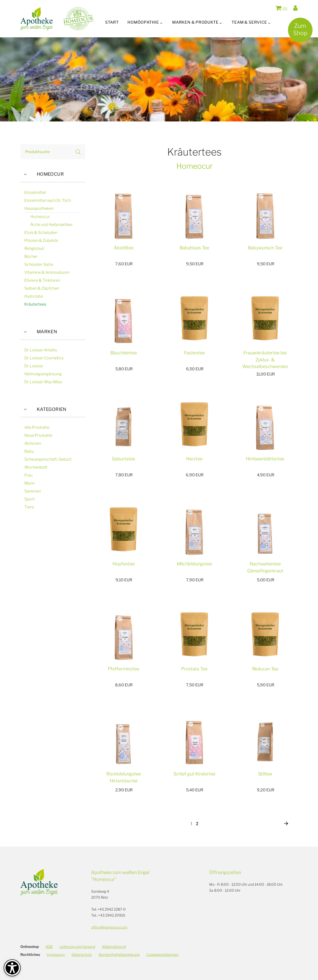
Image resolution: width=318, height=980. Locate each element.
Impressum (56, 954)
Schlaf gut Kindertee (194, 774)
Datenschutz (82, 954)
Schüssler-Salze (39, 264)
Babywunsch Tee (265, 248)
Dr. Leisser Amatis (41, 350)
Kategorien (43, 409)
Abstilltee (124, 248)
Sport (30, 499)
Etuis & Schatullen (41, 233)
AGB (49, 947)
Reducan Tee (265, 669)
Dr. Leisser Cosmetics (44, 358)
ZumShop (298, 31)
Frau (28, 475)
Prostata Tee (194, 669)
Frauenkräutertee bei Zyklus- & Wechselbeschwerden (265, 360)
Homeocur (42, 174)
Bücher (31, 256)
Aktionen (33, 443)
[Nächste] (286, 824)
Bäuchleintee (124, 353)
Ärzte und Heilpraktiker (52, 225)
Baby (29, 451)
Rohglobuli (34, 248)
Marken (39, 332)
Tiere (29, 507)
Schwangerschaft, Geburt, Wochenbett (48, 463)
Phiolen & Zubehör (41, 241)
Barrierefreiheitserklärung (119, 954)
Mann (29, 483)
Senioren (33, 491)
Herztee (194, 459)
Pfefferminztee (123, 669)
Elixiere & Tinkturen (42, 280)
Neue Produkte (38, 435)
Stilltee (265, 774)
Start (111, 22)
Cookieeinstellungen (162, 954)
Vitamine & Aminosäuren (47, 272)
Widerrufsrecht (114, 947)
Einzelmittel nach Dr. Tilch (48, 200)
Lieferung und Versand (77, 947)
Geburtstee (123, 459)
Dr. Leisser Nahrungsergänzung (43, 370)
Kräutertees (35, 304)
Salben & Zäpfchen (42, 288)
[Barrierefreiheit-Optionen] (12, 968)
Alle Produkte (37, 427)
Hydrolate (34, 296)
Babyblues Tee (194, 248)
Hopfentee (124, 564)
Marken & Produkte (196, 22)
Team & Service (250, 22)
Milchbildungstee (194, 564)
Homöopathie (143, 22)
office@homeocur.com (109, 927)
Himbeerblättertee (265, 459)
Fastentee (194, 353)
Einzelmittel (35, 192)
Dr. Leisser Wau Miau (43, 382)
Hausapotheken (39, 208)
